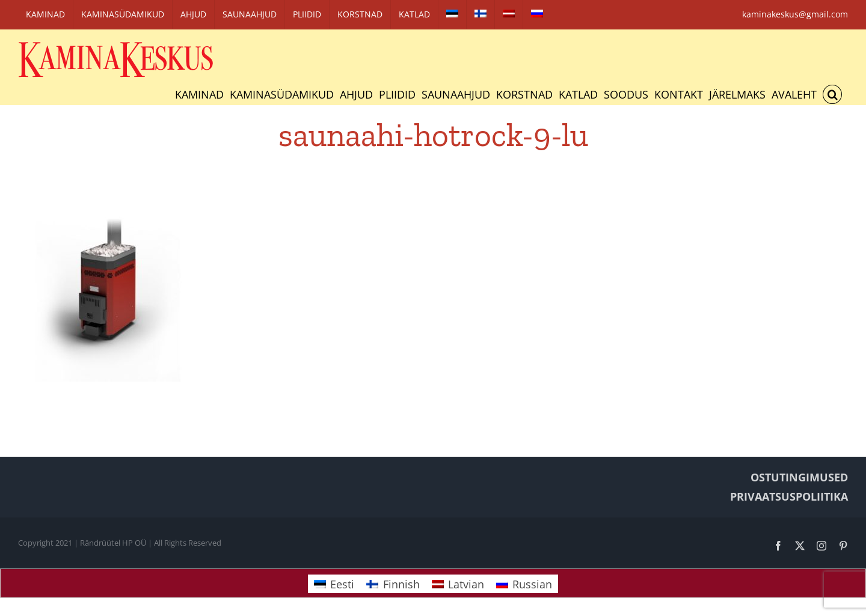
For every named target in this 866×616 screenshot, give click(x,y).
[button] (832, 94)
